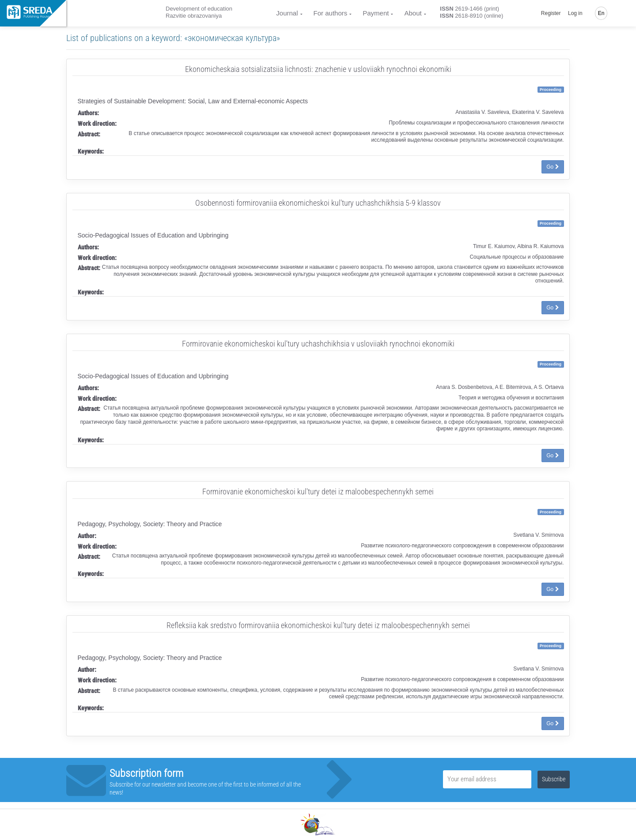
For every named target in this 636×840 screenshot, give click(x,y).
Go (553, 167)
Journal (287, 13)
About (413, 13)
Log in (575, 13)
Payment (376, 13)
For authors (331, 13)
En (601, 13)
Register (551, 13)
